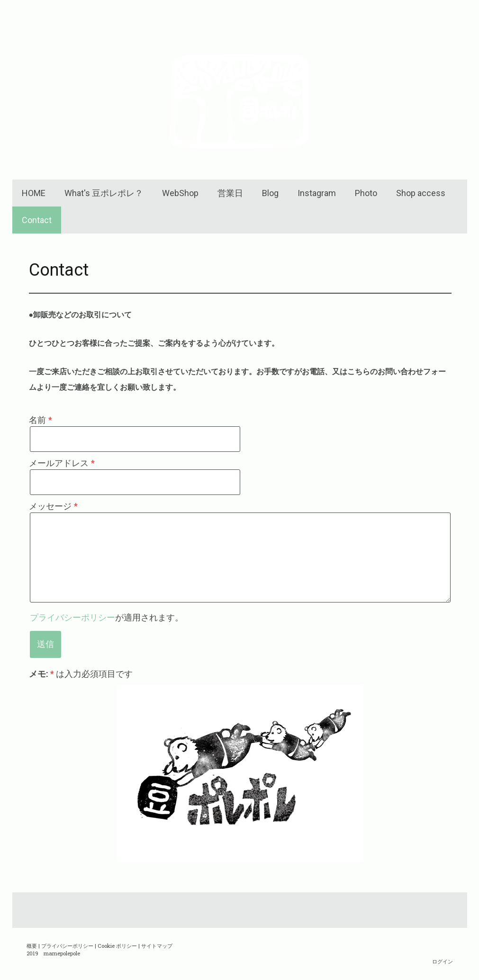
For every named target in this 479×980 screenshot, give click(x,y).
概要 (32, 946)
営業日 (230, 193)
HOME (34, 193)
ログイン (443, 961)
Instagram (317, 193)
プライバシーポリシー (72, 617)
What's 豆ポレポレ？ (104, 193)
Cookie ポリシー (117, 946)
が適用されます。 (107, 617)
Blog (270, 193)
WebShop (180, 193)
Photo (366, 193)
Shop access (421, 193)
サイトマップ (157, 946)
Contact (37, 220)
